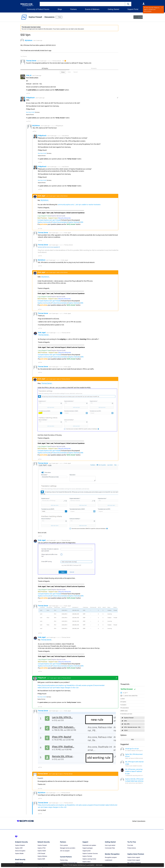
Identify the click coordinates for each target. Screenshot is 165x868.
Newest (76, 72)
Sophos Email (19, 863)
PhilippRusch (31, 98)
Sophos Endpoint (20, 845)
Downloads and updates (89, 845)
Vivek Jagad (42, 196)
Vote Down (29, 93)
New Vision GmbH (30, 112)
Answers (94, 68)
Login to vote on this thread (123, 693)
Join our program (65, 851)
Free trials (130, 845)
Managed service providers (68, 848)
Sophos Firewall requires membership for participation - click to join (83, 865)
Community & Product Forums (38, 9)
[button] (128, 4)
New (140, 17)
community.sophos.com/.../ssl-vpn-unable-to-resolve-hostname (79, 205)
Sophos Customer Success (90, 854)
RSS (132, 740)
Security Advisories (65, 218)
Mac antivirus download (134, 863)
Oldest (63, 72)
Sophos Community (44, 222)
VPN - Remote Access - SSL (132, 727)
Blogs (60, 9)
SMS (82, 222)
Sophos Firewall (129, 718)
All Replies (45, 68)
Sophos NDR (41, 859)
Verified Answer (127, 689)
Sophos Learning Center (89, 859)
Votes (69, 72)
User (144, 4)
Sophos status (86, 862)
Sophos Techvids (74, 222)
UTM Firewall (41, 854)
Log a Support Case (44, 216)
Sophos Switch (42, 851)
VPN (125, 721)
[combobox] (82, 4)
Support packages (88, 848)
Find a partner (64, 845)
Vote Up (27, 93)
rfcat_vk (29, 75)
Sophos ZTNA (42, 848)
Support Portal (133, 9)
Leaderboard (108, 860)
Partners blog (64, 860)
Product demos (132, 848)
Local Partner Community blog (69, 863)
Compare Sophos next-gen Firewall (49, 220)
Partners (73, 9)
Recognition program (111, 857)
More (60, 17)
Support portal (86, 851)
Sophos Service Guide (58, 216)
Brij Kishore (29, 40)
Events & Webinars (92, 9)
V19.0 (126, 730)
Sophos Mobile (19, 854)
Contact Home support (134, 860)
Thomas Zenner (31, 61)
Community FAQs (110, 848)
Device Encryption (20, 851)
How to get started (110, 845)
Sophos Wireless (42, 856)
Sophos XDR (19, 848)
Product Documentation (60, 222)
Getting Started (113, 9)
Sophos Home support (134, 857)
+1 (123, 696)
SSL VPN (127, 724)
